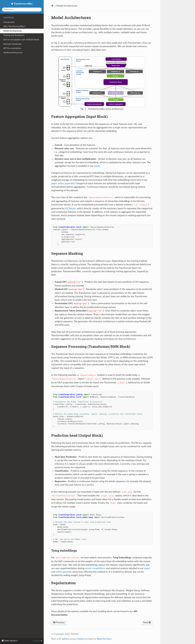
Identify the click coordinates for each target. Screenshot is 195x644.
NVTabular (70, 208)
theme (80, 639)
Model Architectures (13, 31)
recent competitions (95, 568)
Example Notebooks (12, 44)
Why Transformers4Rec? (14, 26)
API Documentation (12, 48)
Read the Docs (104, 639)
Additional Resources (13, 53)
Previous (59, 622)
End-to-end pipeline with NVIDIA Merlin (21, 40)
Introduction (9, 22)
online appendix (64, 572)
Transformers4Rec (23, 4)
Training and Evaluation (14, 35)
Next (147, 622)
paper (97, 166)
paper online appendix (63, 183)
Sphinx (65, 639)
